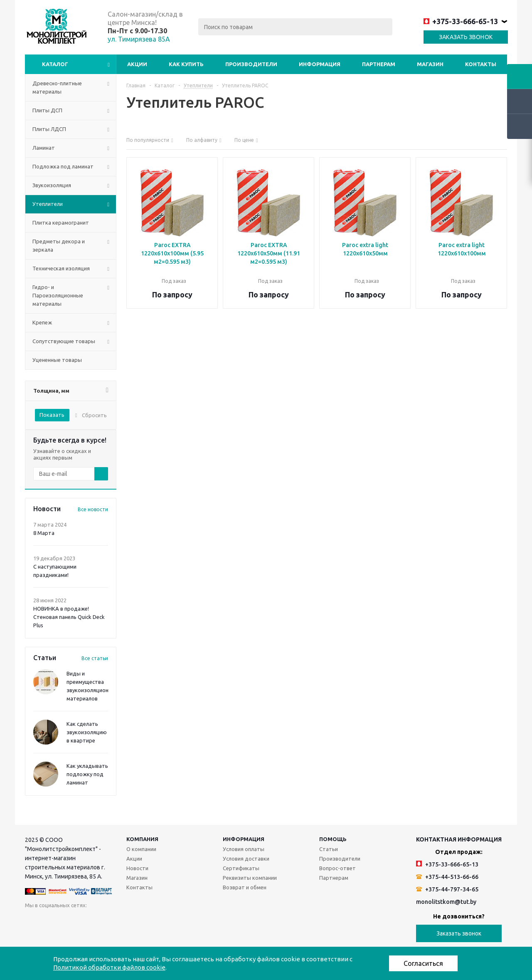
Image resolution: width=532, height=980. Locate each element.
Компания (142, 839)
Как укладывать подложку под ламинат (87, 774)
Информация (320, 64)
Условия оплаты (244, 849)
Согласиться (423, 963)
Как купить (186, 64)
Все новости (93, 509)
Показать (52, 415)
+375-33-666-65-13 (461, 21)
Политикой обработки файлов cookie (109, 967)
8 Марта (44, 533)
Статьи (329, 849)
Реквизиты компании (250, 878)
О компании (141, 849)
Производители (251, 64)
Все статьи (95, 658)
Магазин (430, 64)
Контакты (481, 64)
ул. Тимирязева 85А (139, 39)
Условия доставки (246, 859)
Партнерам (379, 64)
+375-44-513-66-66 (447, 877)
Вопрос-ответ (337, 868)
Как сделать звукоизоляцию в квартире (87, 732)
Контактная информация (459, 839)
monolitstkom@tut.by (446, 902)
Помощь (333, 839)
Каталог (55, 64)
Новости (137, 868)
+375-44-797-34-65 (447, 889)
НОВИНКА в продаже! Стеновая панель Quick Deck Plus (69, 617)
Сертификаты (241, 868)
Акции (137, 64)
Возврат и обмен (245, 887)
